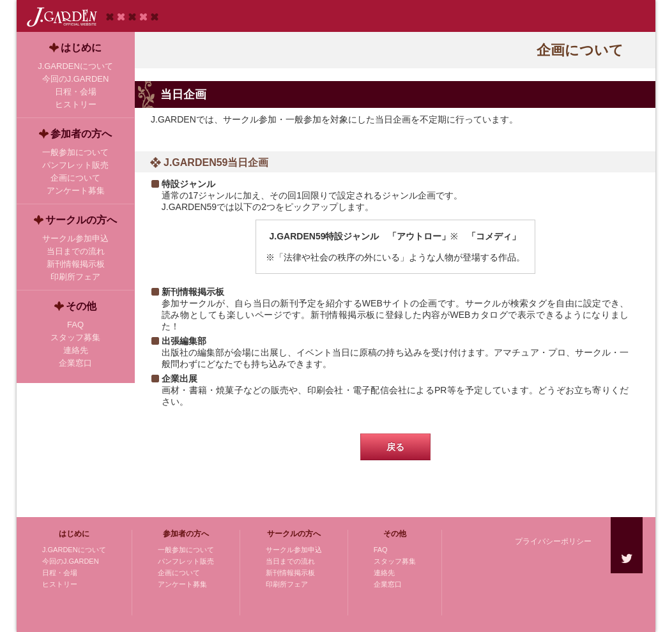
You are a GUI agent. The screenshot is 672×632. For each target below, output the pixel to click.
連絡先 (384, 573)
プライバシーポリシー (553, 541)
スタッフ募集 (395, 561)
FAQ (381, 550)
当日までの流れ (290, 561)
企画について (179, 573)
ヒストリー (60, 584)
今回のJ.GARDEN (71, 561)
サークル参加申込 (294, 550)
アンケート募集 (182, 584)
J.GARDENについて (74, 550)
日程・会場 (60, 573)
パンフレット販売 (186, 561)
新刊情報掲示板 (290, 573)
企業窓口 (388, 584)
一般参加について (186, 550)
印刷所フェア (287, 584)
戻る (395, 447)
